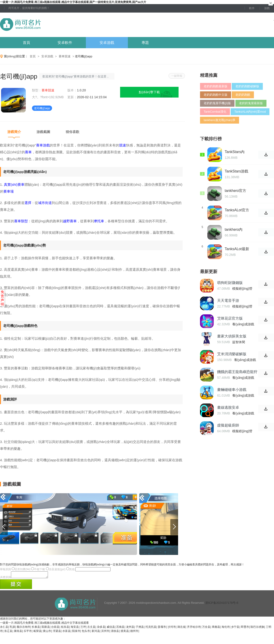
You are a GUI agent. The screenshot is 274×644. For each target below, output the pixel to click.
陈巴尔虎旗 (257, 628)
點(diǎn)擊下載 (149, 92)
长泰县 (36, 628)
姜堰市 (162, 628)
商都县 (216, 628)
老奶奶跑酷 (243, 95)
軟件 (252, 8)
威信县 (111, 628)
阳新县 (46, 628)
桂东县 (65, 628)
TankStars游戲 (236, 171)
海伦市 (226, 628)
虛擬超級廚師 (228, 425)
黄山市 (47, 632)
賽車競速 (65, 56)
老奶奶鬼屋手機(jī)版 (217, 103)
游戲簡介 (14, 132)
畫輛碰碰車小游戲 (232, 390)
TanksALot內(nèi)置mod (250, 112)
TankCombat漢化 (215, 112)
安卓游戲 (107, 43)
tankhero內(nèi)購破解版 (236, 230)
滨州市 (105, 632)
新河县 (96, 632)
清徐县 (115, 632)
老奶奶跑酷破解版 (247, 86)
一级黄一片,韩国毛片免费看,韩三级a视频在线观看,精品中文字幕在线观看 (44, 624)
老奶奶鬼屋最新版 (251, 103)
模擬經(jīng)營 (242, 289)
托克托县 (151, 628)
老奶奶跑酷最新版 (216, 86)
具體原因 (5, 579)
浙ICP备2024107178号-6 (222, 604)
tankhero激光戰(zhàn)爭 (220, 120)
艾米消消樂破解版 (232, 354)
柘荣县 (37, 632)
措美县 (125, 632)
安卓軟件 (65, 43)
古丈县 (91, 628)
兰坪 (83, 628)
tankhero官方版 (235, 191)
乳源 (12, 628)
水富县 (66, 632)
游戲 (267, 8)
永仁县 (4, 628)
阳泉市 (76, 632)
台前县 (55, 628)
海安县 (75, 628)
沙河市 (172, 628)
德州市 (134, 632)
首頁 (26, 43)
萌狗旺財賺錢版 (230, 283)
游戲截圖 (43, 132)
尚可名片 (45, 25)
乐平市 (28, 632)
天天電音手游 (228, 301)
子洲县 (140, 628)
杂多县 (101, 628)
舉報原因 (5, 569)
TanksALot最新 (237, 249)
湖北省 (181, 628)
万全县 (206, 628)
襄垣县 (18, 632)
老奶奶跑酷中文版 (216, 95)
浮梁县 (57, 632)
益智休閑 (239, 342)
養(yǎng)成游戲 (243, 324)
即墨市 (245, 628)
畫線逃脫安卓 (228, 407)
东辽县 (8, 632)
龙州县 (130, 628)
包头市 (86, 632)
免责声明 (2, 298)
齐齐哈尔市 (194, 628)
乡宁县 (235, 628)
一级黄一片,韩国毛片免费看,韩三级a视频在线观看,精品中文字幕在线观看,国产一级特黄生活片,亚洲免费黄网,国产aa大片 (73, 2)
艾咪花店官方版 (230, 318)
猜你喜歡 (73, 132)
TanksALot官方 (237, 210)
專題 (145, 43)
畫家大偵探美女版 (232, 336)
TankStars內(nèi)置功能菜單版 (236, 152)
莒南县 (120, 628)
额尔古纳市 (24, 628)
